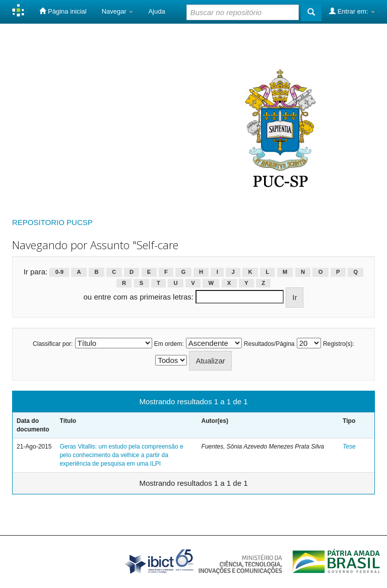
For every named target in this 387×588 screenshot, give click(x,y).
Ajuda (156, 11)
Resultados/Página (269, 344)
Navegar (118, 11)
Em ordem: (169, 344)
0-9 (59, 272)
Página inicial (63, 11)
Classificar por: (53, 344)
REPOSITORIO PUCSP (52, 222)
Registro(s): (339, 344)
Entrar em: (352, 11)
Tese (349, 447)
